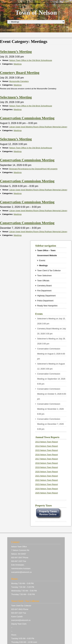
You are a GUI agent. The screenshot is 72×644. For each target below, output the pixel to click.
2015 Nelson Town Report (47, 450)
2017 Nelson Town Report (47, 459)
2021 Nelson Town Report (47, 476)
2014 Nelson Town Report (47, 446)
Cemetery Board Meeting (48, 329)
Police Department (45, 301)
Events (42, 260)
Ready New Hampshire (47, 306)
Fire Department (44, 291)
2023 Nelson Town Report (47, 484)
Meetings (18, 64)
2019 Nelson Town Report (47, 467)
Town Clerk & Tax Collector (49, 271)
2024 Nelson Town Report (47, 489)
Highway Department (46, 296)
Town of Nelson (36, 13)
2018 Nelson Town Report (47, 463)
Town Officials (43, 281)
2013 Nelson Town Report (47, 442)
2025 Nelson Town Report (47, 493)
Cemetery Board (44, 286)
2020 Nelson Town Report (47, 472)
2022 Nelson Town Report (47, 480)
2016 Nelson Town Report (47, 455)
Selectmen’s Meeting (46, 319)
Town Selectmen (44, 276)
